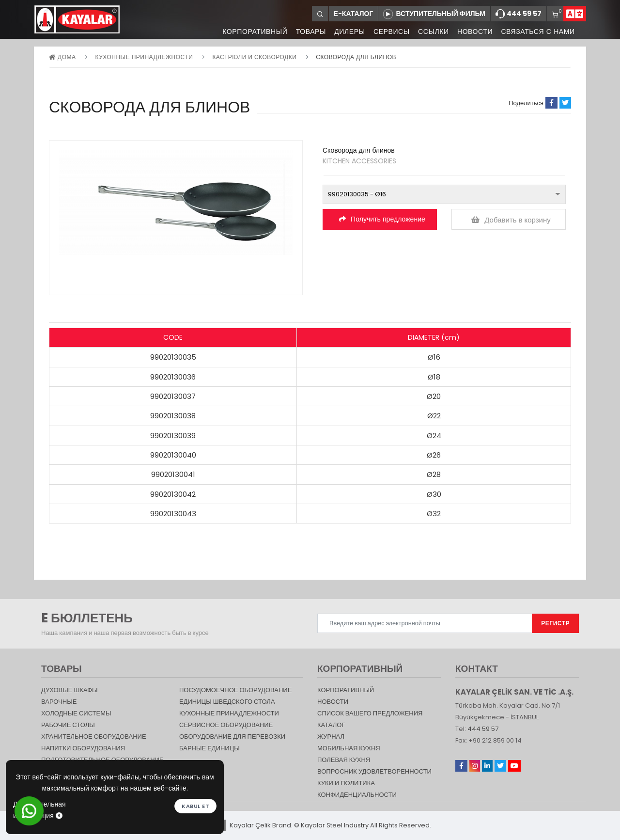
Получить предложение (382, 219)
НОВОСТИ (474, 32)
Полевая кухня (344, 760)
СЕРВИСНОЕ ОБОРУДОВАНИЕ (226, 725)
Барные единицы (209, 748)
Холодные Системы (76, 713)
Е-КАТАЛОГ (354, 14)
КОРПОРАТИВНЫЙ (252, 32)
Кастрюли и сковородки (254, 57)
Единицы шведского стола (227, 702)
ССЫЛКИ (433, 32)
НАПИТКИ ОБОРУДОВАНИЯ (83, 748)
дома (62, 57)
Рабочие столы (68, 725)
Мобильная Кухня (349, 748)
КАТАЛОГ (331, 725)
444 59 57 (519, 14)
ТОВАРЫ (309, 32)
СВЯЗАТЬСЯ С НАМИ (538, 32)
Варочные (59, 702)
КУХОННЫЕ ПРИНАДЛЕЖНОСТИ (144, 57)
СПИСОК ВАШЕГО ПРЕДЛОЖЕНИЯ (370, 713)
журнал (331, 737)
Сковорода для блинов (356, 57)
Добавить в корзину (511, 220)
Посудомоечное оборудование (235, 690)
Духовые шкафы (70, 690)
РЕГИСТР (555, 623)
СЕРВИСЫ (390, 32)
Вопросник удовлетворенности (374, 771)
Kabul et (195, 806)
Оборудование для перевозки (232, 737)
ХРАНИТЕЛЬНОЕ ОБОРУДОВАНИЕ (94, 737)
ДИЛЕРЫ (348, 32)
